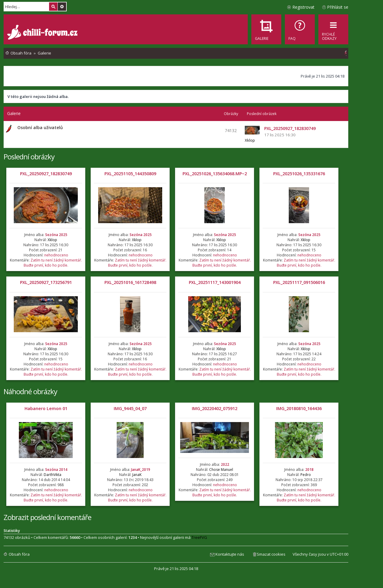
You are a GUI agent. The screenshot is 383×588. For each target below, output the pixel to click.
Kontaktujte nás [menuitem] (230, 554)
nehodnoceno (56, 255)
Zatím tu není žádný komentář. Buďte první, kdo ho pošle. (53, 263)
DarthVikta (53, 475)
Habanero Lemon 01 (46, 408)
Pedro (306, 475)
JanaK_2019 (141, 470)
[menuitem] (300, 29)
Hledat (53, 7)
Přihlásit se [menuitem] (338, 7)
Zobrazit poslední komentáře (47, 517)
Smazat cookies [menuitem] (271, 554)
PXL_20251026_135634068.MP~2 (215, 174)
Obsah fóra (19, 554)
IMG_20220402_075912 (215, 408)
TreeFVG (199, 537)
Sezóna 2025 (56, 235)
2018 (309, 470)
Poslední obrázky (29, 157)
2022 (225, 464)
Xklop (250, 140)
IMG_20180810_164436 (299, 408)
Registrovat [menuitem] (303, 7)
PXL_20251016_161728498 (130, 282)
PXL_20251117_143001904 (215, 282)
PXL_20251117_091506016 (299, 282)
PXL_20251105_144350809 (130, 174)
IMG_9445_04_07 (130, 408)
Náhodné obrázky (30, 391)
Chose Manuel (221, 470)
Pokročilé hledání (62, 7)
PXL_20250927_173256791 (46, 282)
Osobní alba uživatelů (40, 127)
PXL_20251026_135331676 (299, 174)
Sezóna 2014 (56, 470)
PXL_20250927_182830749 (46, 174)
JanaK (137, 475)
